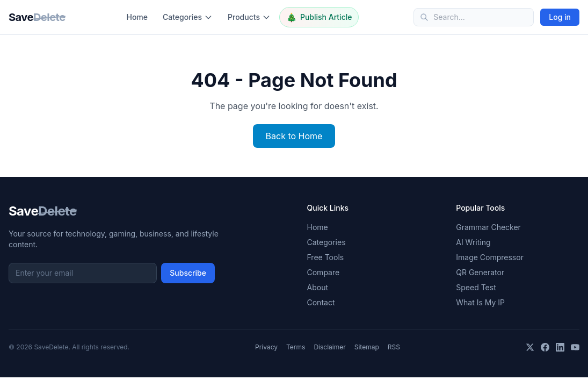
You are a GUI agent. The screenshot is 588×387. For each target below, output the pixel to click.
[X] (530, 347)
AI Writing (473, 242)
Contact (321, 302)
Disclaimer (329, 347)
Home (137, 17)
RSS (394, 347)
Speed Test (476, 287)
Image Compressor (490, 257)
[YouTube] (575, 347)
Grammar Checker (488, 227)
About (318, 287)
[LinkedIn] (560, 347)
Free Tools (326, 257)
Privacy (266, 347)
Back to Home (294, 136)
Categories (188, 17)
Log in (560, 17)
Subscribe (188, 273)
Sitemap (367, 347)
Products (249, 17)
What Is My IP (480, 302)
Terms (296, 347)
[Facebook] (545, 347)
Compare (324, 272)
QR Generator (480, 272)
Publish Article (319, 17)
